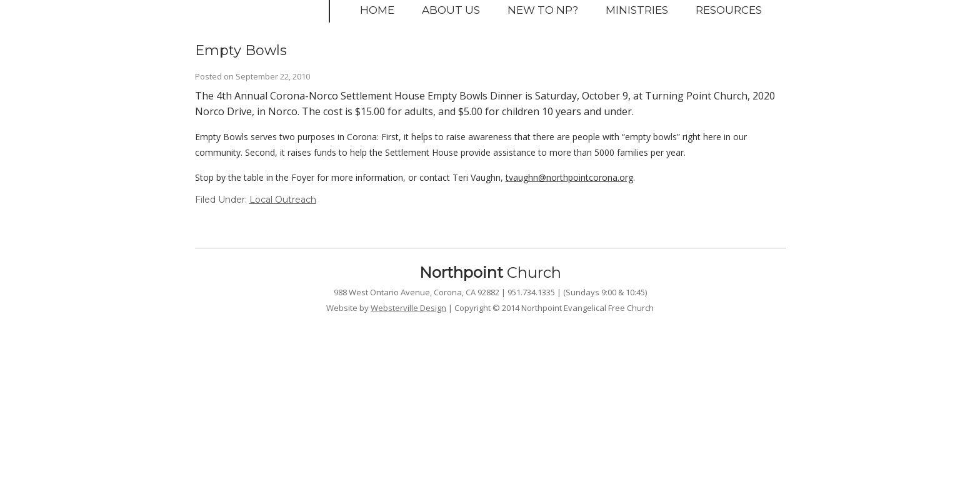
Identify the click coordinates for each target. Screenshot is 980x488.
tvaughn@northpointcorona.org (569, 177)
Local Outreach (283, 200)
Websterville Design (408, 308)
